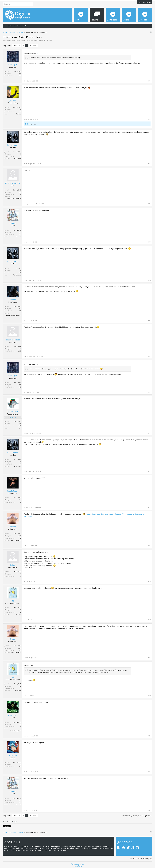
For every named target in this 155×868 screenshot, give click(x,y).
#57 (149, 696)
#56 (149, 658)
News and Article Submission (21, 40)
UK (20, 428)
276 (20, 109)
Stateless (18, 614)
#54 (149, 581)
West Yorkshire (16, 540)
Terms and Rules (77, 864)
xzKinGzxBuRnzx (13, 340)
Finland (19, 114)
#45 (149, 242)
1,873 (19, 349)
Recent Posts (22, 26)
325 (20, 232)
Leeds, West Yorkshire (14, 199)
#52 (149, 507)
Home (146, 859)
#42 (149, 119)
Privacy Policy (77, 866)
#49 (149, 392)
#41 (149, 81)
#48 (149, 356)
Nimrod (41, 40)
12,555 (19, 423)
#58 (149, 736)
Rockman (13, 755)
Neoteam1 (13, 715)
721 (20, 724)
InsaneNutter (13, 412)
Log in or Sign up (145, 2)
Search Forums (10, 26)
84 (20, 500)
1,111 (19, 764)
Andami (13, 223)
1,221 (19, 536)
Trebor (13, 527)
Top (151, 859)
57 (20, 610)
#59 (149, 772)
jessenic (13, 101)
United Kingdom (16, 731)
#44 (149, 204)
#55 (149, 619)
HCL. (27, 124)
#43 (149, 164)
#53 (149, 545)
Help (140, 859)
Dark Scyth (13, 65)
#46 (149, 280)
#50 (149, 433)
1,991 (19, 309)
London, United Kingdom (13, 315)
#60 (149, 810)
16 (20, 154)
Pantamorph (13, 145)
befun (13, 565)
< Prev (15, 46)
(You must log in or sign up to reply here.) (137, 816)
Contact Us (133, 859)
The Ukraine (17, 158)
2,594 (19, 74)
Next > (35, 46)
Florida (19, 237)
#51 (149, 471)
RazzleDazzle (13, 491)
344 (20, 192)
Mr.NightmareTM (13, 183)
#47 (149, 320)
